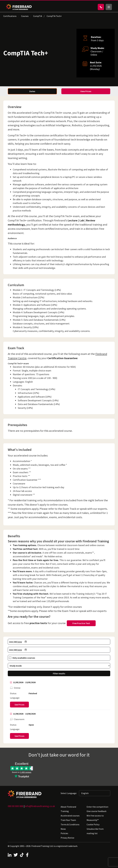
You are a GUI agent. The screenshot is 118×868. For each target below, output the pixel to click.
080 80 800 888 (15, 806)
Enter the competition (97, 807)
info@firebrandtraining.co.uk (40, 806)
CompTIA (38, 16)
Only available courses (24, 658)
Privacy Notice (67, 838)
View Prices (86, 91)
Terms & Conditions (70, 824)
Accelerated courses (70, 816)
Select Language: (69, 793)
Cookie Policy (93, 824)
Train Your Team (68, 820)
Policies (64, 833)
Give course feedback (96, 811)
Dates (32, 91)
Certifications (10, 16)
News (63, 829)
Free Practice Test (81, 623)
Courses (25, 16)
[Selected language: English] (95, 793)
